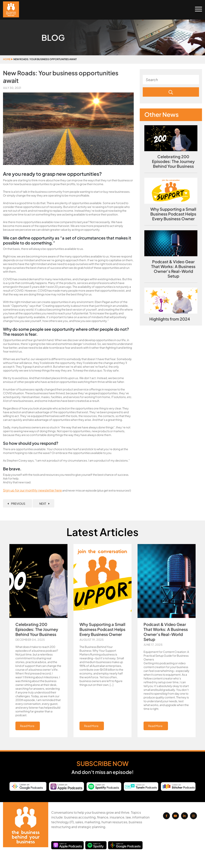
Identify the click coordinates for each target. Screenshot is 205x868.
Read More (27, 726)
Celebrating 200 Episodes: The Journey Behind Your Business (173, 161)
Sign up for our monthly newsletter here (32, 490)
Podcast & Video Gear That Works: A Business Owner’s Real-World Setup (173, 269)
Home (7, 59)
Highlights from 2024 (170, 319)
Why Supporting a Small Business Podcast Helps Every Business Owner (173, 214)
